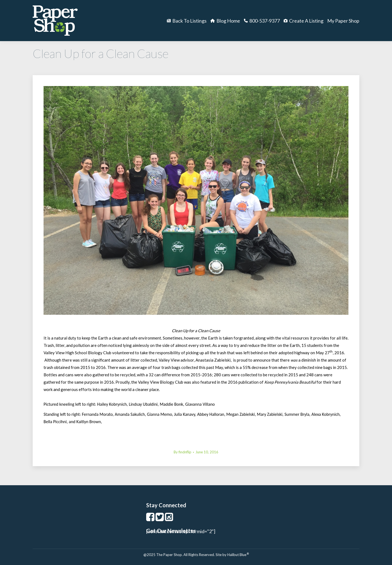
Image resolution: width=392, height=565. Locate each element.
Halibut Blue (238, 555)
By (183, 452)
